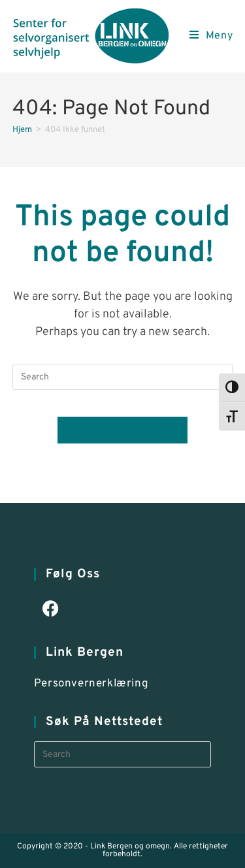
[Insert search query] (123, 377)
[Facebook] (51, 610)
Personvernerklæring (91, 684)
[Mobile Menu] (211, 36)
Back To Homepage (122, 430)
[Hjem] (22, 130)
